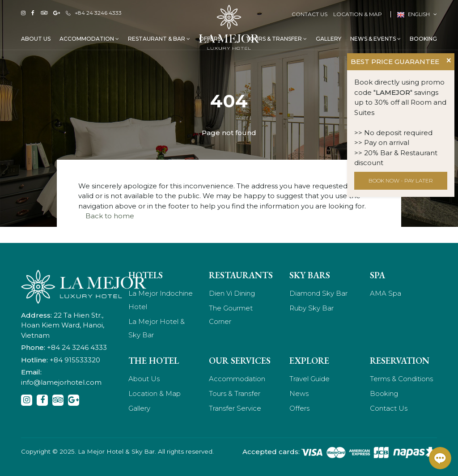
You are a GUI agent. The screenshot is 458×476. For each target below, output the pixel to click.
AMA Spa (386, 293)
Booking (423, 39)
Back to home (110, 216)
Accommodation (89, 39)
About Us (36, 39)
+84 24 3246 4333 (94, 13)
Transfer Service (235, 408)
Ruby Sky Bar (312, 308)
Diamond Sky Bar (318, 293)
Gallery (329, 39)
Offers (299, 408)
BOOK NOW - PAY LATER (401, 181)
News (299, 393)
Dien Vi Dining (232, 293)
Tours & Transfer (276, 39)
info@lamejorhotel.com (61, 382)
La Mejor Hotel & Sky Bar (157, 328)
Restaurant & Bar (159, 39)
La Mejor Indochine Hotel (161, 300)
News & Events (375, 39)
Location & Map (358, 14)
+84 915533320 (75, 360)
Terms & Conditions (401, 379)
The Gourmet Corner (231, 315)
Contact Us (310, 14)
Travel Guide (310, 379)
